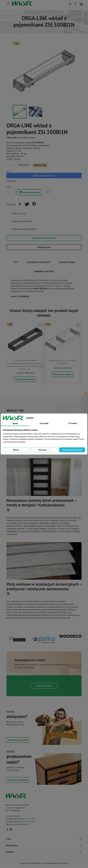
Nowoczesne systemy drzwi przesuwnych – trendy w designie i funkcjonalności (42, 503)
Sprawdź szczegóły (18, 740)
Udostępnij (20, 204)
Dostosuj (44, 450)
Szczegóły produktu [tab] (39, 262)
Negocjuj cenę (44, 247)
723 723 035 (30, 819)
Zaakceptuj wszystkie (72, 450)
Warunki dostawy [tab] (44, 271)
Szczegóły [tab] (44, 423)
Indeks (13, 296)
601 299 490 (29, 822)
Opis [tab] (16, 262)
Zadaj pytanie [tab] (67, 262)
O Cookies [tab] (73, 423)
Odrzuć (16, 450)
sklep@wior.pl (24, 824)
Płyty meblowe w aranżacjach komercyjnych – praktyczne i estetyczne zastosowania (44, 586)
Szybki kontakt (44, 686)
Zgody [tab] (15, 423)
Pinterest (34, 204)
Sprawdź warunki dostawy (44, 238)
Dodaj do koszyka (30, 192)
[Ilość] (10, 192)
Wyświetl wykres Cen (44, 176)
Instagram (11, 830)
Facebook (8, 830)
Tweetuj (27, 204)
